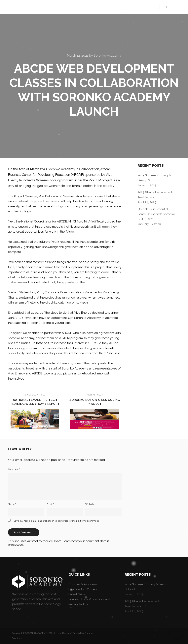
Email (50, 504)
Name (12, 504)
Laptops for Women (83, 589)
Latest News (77, 594)
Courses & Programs (83, 584)
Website (90, 504)
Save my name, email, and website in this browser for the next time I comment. (56, 521)
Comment (14, 469)
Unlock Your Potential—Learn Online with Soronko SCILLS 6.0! (156, 214)
